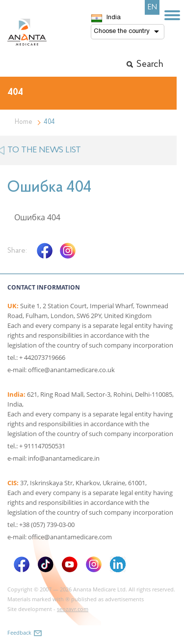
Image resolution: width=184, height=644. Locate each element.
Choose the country (122, 31)
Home (24, 122)
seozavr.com (73, 609)
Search (150, 64)
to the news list (44, 150)
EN (152, 7)
